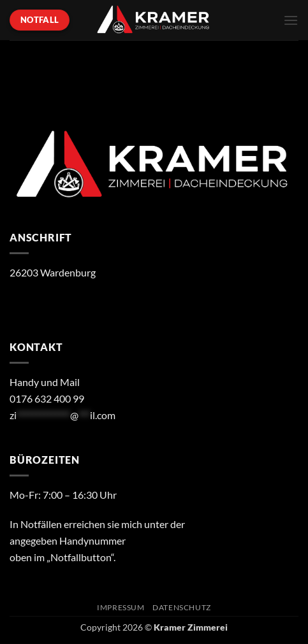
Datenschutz (182, 607)
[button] (291, 20)
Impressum (121, 607)
